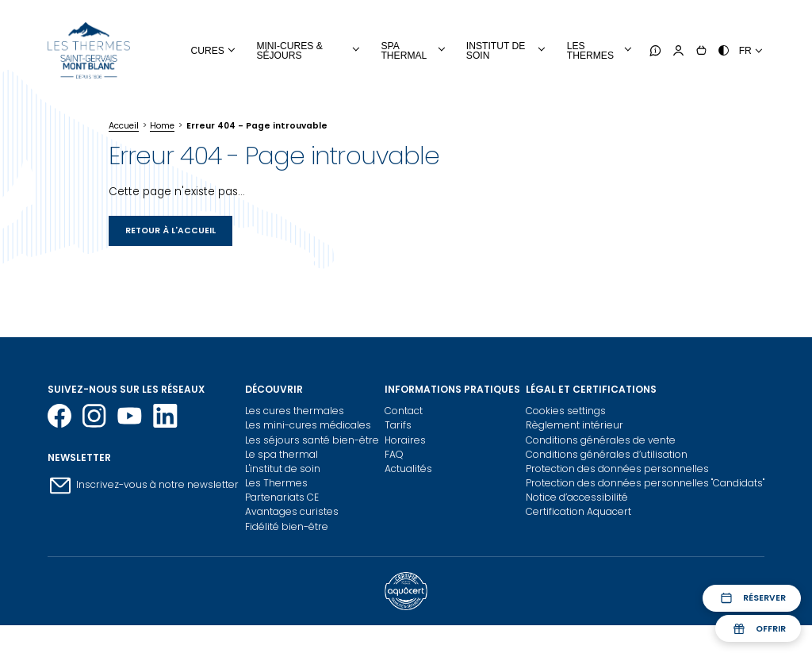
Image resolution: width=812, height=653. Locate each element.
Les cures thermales (295, 411)
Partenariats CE (282, 497)
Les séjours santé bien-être (312, 440)
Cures (208, 51)
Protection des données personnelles (617, 469)
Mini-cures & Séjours (289, 51)
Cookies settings (566, 411)
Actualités (408, 469)
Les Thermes (276, 483)
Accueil (124, 126)
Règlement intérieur (575, 425)
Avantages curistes (292, 511)
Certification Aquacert (578, 511)
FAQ (394, 454)
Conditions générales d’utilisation (607, 454)
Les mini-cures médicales (308, 425)
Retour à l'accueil (170, 230)
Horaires (405, 440)
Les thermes (590, 51)
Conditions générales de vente (601, 440)
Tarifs (398, 425)
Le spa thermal (282, 454)
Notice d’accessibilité (577, 497)
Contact (404, 411)
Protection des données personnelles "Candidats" (645, 483)
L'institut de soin (283, 469)
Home (162, 126)
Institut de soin (496, 51)
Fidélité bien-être (287, 526)
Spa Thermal (404, 51)
